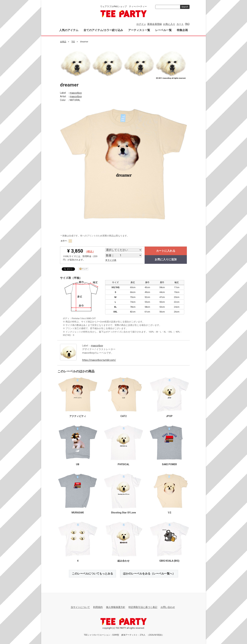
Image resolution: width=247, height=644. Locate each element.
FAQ (187, 24)
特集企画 (182, 30)
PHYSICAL (123, 464)
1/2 (169, 512)
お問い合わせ (168, 607)
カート (180, 24)
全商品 (63, 42)
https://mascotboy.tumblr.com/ (99, 360)
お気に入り (169, 24)
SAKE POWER (169, 464)
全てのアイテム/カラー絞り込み (103, 30)
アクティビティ (78, 416)
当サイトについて (80, 607)
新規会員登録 (155, 24)
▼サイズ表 (111, 260)
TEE (73, 42)
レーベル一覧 (163, 30)
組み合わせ (123, 561)
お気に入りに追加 (166, 259)
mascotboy (76, 93)
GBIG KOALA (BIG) (169, 561)
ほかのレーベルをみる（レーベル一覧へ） (149, 573)
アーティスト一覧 (139, 30)
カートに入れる (166, 251)
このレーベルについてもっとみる (92, 573)
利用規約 (98, 607)
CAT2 (123, 416)
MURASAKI (78, 512)
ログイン (141, 24)
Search (185, 7)
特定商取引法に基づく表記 (143, 607)
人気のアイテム (69, 30)
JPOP (169, 416)
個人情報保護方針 (116, 607)
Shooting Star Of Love (123, 512)
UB (78, 464)
